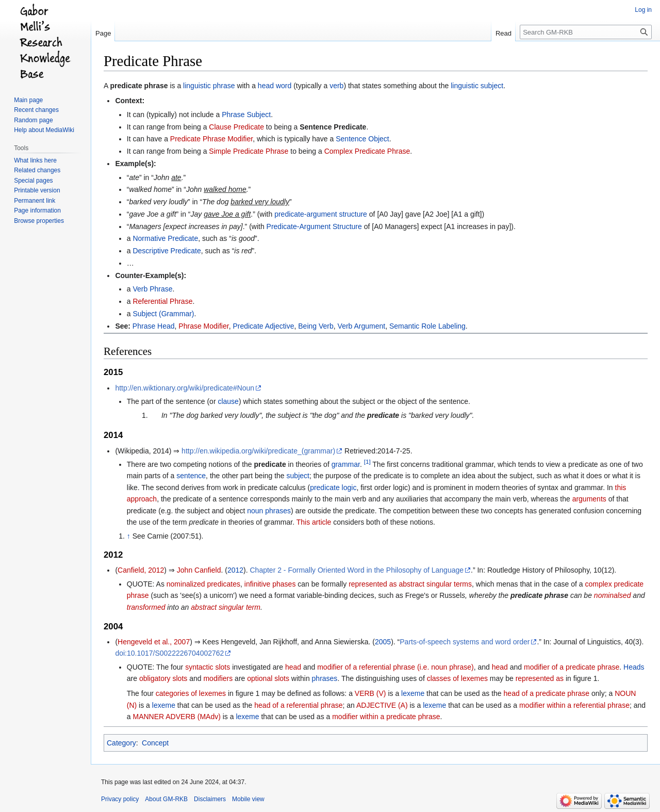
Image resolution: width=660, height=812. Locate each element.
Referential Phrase (162, 301)
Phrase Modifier (203, 326)
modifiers (218, 678)
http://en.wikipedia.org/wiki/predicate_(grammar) (258, 451)
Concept (155, 743)
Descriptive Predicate (167, 251)
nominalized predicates (203, 584)
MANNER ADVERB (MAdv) (176, 717)
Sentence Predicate (333, 127)
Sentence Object (362, 139)
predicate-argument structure (321, 214)
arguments (589, 499)
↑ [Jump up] (129, 536)
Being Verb (316, 326)
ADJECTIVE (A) (382, 705)
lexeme (413, 693)
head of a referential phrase (298, 705)
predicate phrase (139, 86)
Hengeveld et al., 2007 (154, 642)
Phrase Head (154, 326)
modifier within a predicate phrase (386, 717)
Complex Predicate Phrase (367, 151)
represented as (373, 584)
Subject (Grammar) (163, 314)
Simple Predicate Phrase (249, 151)
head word (275, 86)
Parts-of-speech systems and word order (465, 642)
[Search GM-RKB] (586, 32)
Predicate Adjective (263, 326)
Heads (634, 667)
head (293, 667)
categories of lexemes (191, 693)
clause (228, 401)
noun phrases (269, 511)
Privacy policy (120, 799)
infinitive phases (270, 584)
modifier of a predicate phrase (572, 667)
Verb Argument (362, 326)
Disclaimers (210, 799)
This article (314, 522)
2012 (235, 570)
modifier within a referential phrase (574, 705)
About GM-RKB (166, 799)
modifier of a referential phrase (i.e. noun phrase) (395, 667)
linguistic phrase (209, 86)
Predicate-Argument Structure (314, 226)
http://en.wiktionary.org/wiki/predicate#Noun (185, 388)
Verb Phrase (152, 289)
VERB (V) (370, 693)
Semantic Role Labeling (427, 326)
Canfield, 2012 (141, 570)
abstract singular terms (435, 584)
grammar (346, 464)
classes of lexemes (457, 678)
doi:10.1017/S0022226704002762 (169, 653)
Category (121, 743)
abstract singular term (226, 607)
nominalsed (613, 595)
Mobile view (248, 799)
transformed (146, 607)
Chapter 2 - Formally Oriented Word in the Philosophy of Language (357, 570)
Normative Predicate (165, 238)
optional (260, 678)
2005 (383, 642)
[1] (367, 461)
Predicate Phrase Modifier (211, 139)
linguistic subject (477, 86)
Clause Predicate (236, 127)
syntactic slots (208, 667)
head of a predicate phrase (547, 693)
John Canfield (199, 570)
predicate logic (333, 488)
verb (336, 86)
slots (180, 678)
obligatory (155, 678)
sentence (191, 476)
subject (298, 476)
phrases (325, 678)
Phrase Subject (246, 115)
